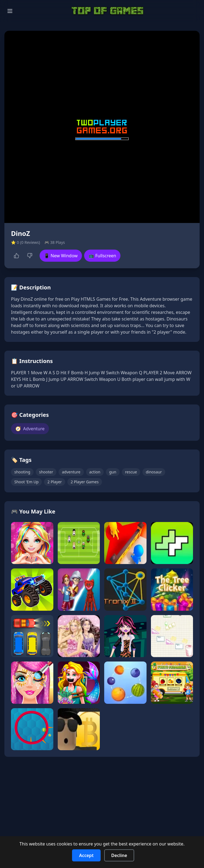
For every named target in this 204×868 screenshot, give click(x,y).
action (95, 472)
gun (113, 472)
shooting (22, 472)
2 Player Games (85, 482)
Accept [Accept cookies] (86, 855)
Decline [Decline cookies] (119, 855)
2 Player (54, 482)
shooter (46, 472)
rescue (131, 472)
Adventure (30, 429)
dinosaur (154, 472)
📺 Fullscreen (102, 256)
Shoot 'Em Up (26, 482)
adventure (71, 472)
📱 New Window (61, 256)
